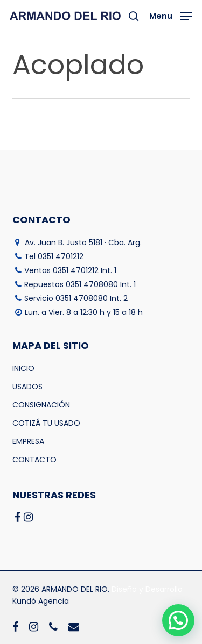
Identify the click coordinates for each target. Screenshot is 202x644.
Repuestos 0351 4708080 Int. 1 (80, 284)
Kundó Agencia (41, 601)
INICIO (23, 368)
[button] (171, 15)
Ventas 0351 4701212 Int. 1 (70, 270)
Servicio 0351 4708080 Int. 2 (76, 298)
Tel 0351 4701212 (54, 256)
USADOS (27, 387)
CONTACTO (34, 460)
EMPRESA (28, 441)
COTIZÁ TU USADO (46, 423)
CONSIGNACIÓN (41, 405)
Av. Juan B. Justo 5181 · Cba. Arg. (83, 242)
